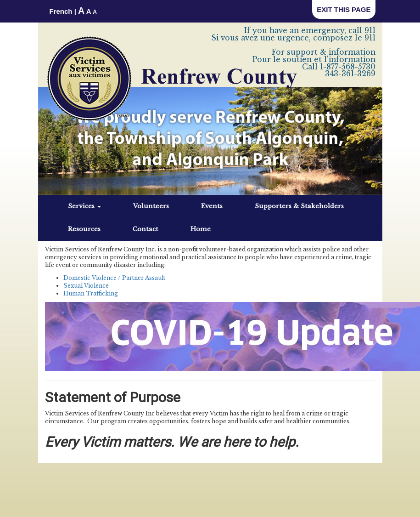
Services (84, 206)
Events (212, 206)
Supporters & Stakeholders (299, 206)
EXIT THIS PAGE (344, 9)
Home (201, 229)
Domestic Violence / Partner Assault (114, 278)
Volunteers (151, 206)
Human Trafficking (91, 293)
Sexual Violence (86, 286)
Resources (84, 229)
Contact (146, 229)
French (61, 11)
